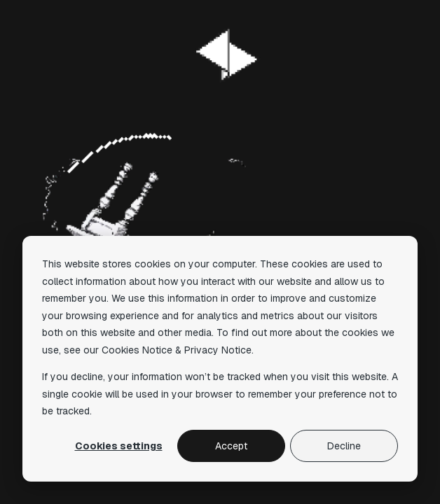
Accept (231, 446)
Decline (344, 446)
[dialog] (220, 359)
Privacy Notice (218, 350)
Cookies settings (119, 446)
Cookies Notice (137, 350)
